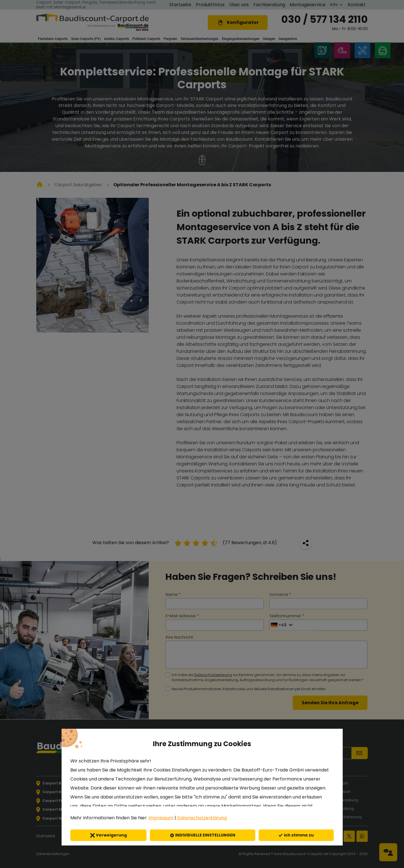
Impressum (161, 818)
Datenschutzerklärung (202, 818)
